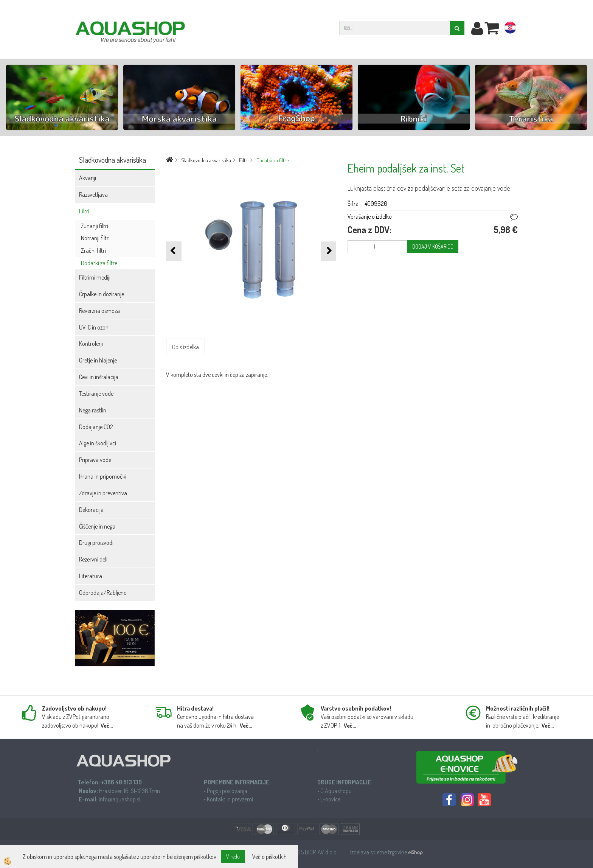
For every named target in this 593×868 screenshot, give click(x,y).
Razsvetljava (93, 194)
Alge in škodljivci (98, 443)
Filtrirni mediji (95, 277)
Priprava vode (95, 460)
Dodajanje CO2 (96, 427)
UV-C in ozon (94, 327)
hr (510, 29)
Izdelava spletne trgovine (379, 852)
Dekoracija (91, 510)
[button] (328, 251)
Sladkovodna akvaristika (206, 160)
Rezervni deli (93, 559)
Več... (107, 726)
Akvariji (88, 178)
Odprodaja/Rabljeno (103, 593)
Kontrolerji (91, 344)
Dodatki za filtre (99, 263)
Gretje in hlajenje (98, 360)
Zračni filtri (93, 250)
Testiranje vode (96, 394)
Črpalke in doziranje (102, 294)
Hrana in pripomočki (103, 476)
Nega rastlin (93, 410)
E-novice (330, 799)
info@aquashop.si (120, 799)
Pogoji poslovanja (227, 791)
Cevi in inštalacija (99, 377)
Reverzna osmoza (99, 311)
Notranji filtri (95, 238)
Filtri (84, 211)
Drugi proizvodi (96, 543)
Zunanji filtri (95, 226)
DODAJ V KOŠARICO (433, 247)
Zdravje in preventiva (103, 493)
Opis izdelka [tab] (186, 347)
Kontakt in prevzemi (230, 799)
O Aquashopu (336, 791)
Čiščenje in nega (97, 526)
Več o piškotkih (269, 857)
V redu (233, 856)
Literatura (91, 576)
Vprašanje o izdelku (370, 216)
